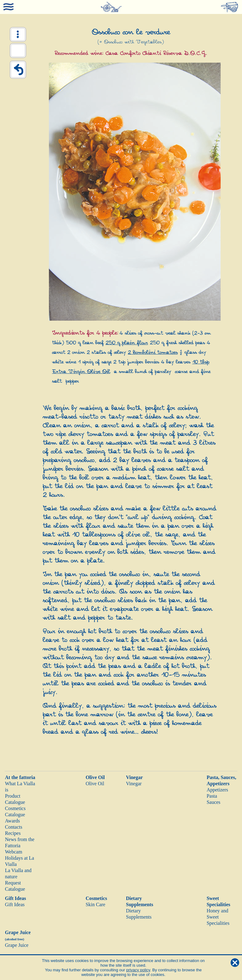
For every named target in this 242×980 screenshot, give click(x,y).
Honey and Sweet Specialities (218, 917)
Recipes (13, 833)
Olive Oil (95, 777)
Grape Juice (17, 945)
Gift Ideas (15, 898)
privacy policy (138, 970)
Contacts (14, 827)
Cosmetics (96, 898)
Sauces (214, 802)
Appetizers (217, 790)
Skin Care (96, 904)
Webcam (14, 852)
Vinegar (134, 777)
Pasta (212, 796)
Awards (12, 821)
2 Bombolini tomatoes (153, 352)
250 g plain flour (127, 343)
